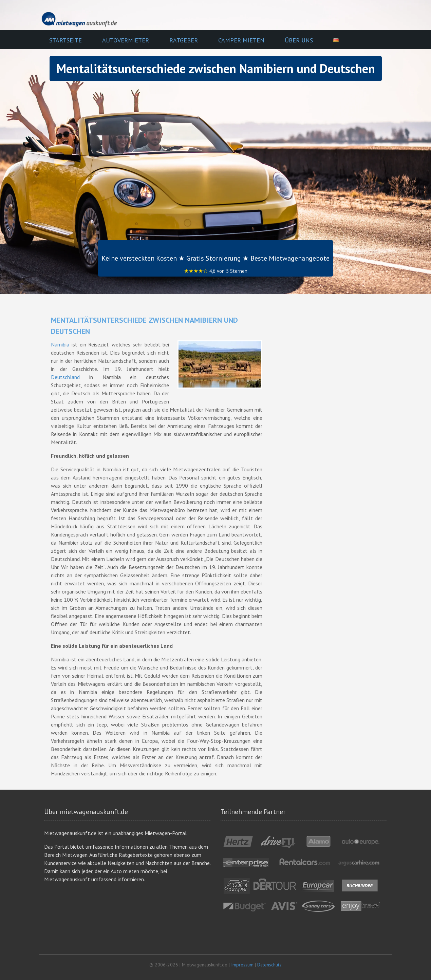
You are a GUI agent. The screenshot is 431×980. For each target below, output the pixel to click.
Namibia (60, 344)
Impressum (242, 965)
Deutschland (65, 377)
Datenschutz (269, 965)
